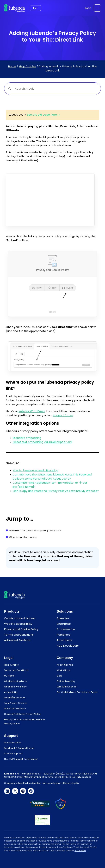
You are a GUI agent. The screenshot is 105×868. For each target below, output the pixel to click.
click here (81, 850)
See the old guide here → (44, 115)
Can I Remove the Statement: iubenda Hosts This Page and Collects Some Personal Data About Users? (52, 477)
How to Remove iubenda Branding (35, 470)
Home (12, 66)
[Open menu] (97, 8)
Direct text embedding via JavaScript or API (42, 442)
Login (88, 8)
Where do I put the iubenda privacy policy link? (35, 530)
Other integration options (23, 537)
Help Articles (27, 66)
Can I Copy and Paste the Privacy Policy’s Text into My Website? (56, 491)
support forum (63, 415)
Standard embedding (27, 438)
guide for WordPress (31, 411)
